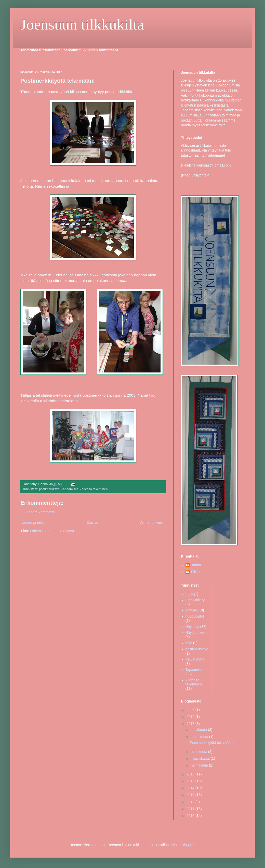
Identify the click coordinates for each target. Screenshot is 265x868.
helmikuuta (200, 765)
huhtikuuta (199, 752)
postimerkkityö (49, 489)
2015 (191, 781)
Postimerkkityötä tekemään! (212, 743)
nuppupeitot (195, 616)
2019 (191, 717)
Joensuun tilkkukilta (82, 24)
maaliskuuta (201, 758)
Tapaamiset (70, 489)
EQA (189, 594)
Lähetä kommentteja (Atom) (52, 531)
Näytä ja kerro (197, 633)
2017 (191, 724)
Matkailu (192, 610)
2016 (191, 774)
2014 (191, 788)
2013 (191, 795)
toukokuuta (200, 737)
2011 (191, 809)
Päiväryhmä (195, 659)
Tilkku (195, 572)
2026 (191, 710)
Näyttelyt (192, 627)
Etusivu (92, 522)
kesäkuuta (199, 730)
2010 (191, 816)
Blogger (188, 845)
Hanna (196, 565)
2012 (191, 802)
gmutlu (149, 845)
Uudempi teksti (34, 522)
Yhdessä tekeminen (94, 489)
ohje (189, 643)
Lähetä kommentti (41, 512)
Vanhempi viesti (152, 522)
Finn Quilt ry (195, 600)
